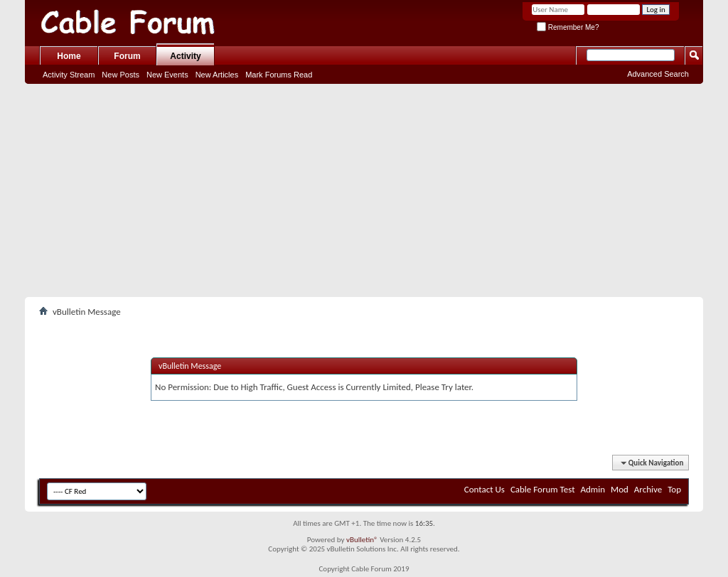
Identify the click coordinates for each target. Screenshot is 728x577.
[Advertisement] (364, 190)
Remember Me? (568, 27)
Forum (127, 56)
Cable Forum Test (543, 489)
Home (69, 56)
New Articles (217, 75)
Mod (620, 489)
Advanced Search (658, 74)
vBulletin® (362, 540)
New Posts (121, 75)
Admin (593, 489)
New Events (167, 75)
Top (674, 489)
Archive (648, 489)
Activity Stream (69, 75)
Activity (185, 56)
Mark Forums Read (279, 75)
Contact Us (485, 489)
